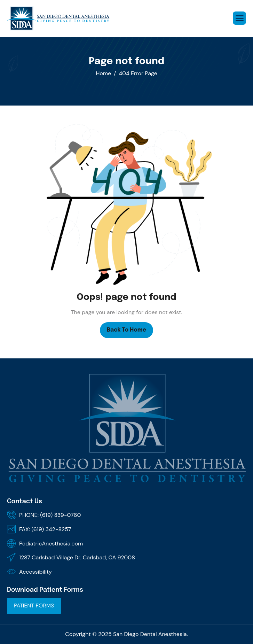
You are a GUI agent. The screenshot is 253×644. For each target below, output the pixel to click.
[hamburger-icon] (239, 18)
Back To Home (126, 330)
